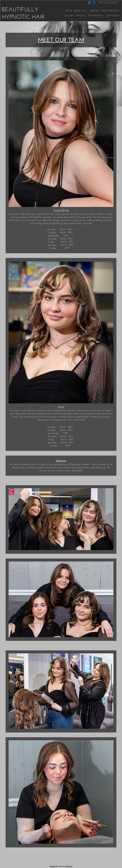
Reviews (81, 16)
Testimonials (96, 16)
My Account (109, 2)
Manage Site (54, 866)
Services (94, 11)
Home (69, 11)
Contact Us (112, 16)
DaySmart (69, 866)
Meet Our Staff (110, 11)
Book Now (81, 11)
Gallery (69, 16)
